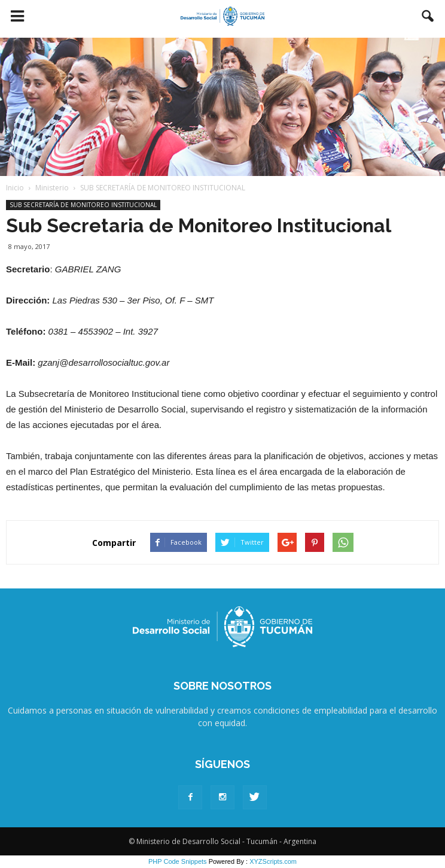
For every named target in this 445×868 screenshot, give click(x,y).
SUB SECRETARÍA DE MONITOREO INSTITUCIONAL (83, 205)
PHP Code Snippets (178, 861)
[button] (428, 16)
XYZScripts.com (273, 861)
